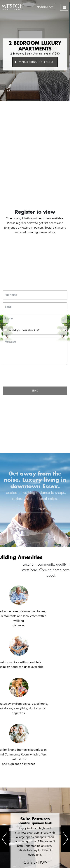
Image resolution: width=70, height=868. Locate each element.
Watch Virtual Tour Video (34, 62)
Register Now (45, 7)
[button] (4, 839)
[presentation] (31, 463)
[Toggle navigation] (64, 7)
